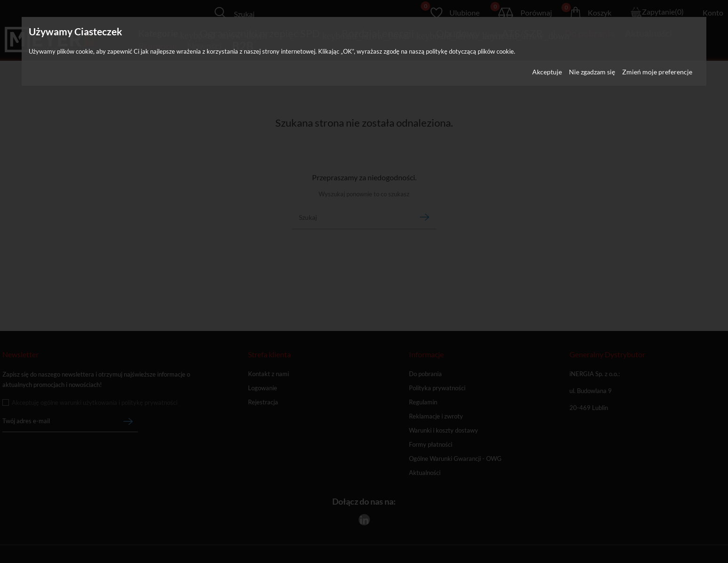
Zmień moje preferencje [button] (657, 72)
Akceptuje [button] (547, 72)
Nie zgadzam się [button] (592, 72)
